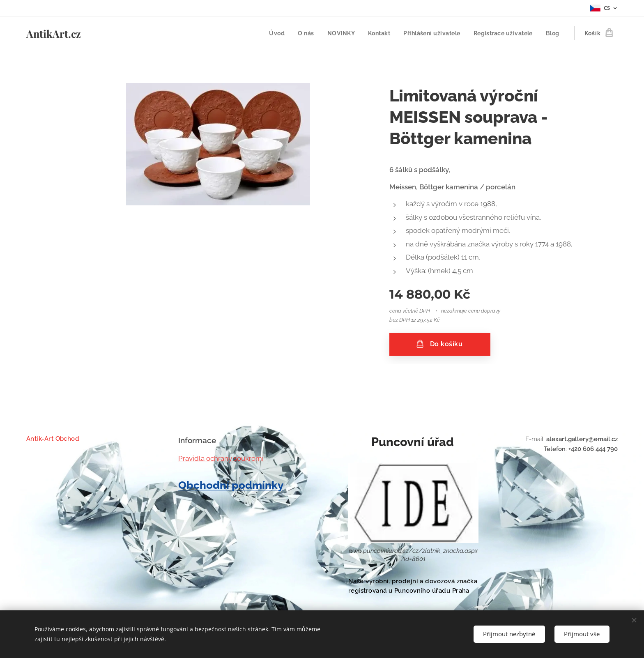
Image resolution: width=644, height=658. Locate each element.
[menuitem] (273, 33)
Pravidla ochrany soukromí (221, 458)
